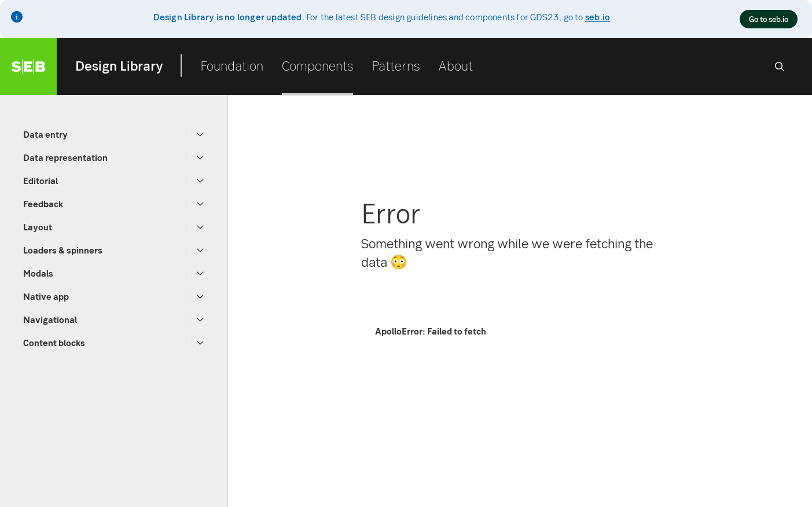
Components (317, 65)
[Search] (780, 67)
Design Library (119, 65)
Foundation (232, 65)
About (455, 65)
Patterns (396, 65)
